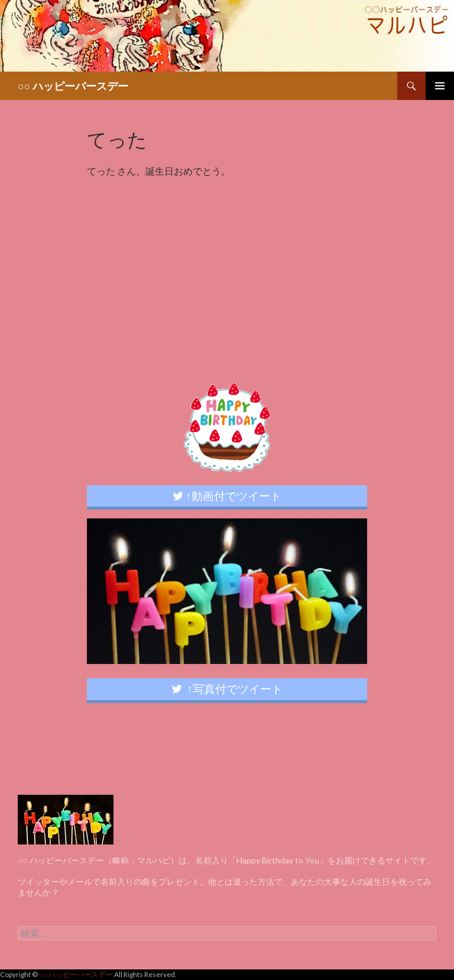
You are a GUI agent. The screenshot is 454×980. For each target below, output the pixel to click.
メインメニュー (440, 86)
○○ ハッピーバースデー (73, 86)
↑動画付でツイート (227, 496)
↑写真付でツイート (227, 689)
